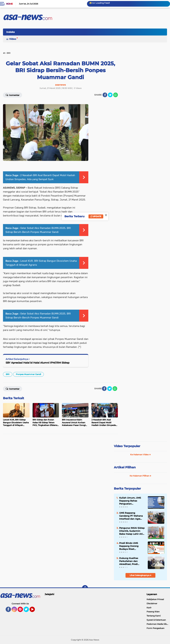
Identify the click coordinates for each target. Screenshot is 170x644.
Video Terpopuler (127, 446)
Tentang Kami (154, 616)
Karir (149, 608)
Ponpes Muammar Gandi (28, 374)
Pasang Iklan (153, 612)
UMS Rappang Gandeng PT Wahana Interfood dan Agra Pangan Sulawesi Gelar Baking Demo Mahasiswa (132, 516)
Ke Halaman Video (140, 455)
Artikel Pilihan (125, 467)
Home (9, 4)
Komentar (13, 389)
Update (96, 216)
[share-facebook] (105, 95)
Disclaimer (152, 603)
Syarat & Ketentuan (156, 620)
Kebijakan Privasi (155, 599)
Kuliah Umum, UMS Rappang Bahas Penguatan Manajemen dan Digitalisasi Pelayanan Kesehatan (132, 501)
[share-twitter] (110, 95)
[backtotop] (85, 588)
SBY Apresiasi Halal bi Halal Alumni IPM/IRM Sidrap (38, 363)
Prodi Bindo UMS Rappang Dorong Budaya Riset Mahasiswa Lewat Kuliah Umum (129, 546)
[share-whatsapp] (116, 95)
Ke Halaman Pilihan (140, 476)
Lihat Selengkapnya (141, 575)
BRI (8, 374)
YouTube (35, 611)
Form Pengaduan (155, 628)
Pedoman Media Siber (158, 624)
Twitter (28, 611)
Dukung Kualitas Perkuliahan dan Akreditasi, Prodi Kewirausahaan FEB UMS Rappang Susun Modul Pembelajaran (131, 561)
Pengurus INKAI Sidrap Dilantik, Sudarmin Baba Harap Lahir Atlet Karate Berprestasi (132, 531)
